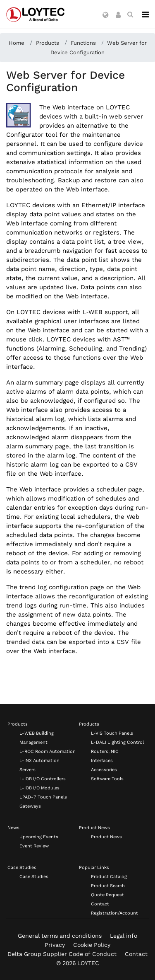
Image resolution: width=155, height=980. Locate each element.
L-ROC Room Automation (48, 751)
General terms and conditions (60, 936)
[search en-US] (130, 15)
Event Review (34, 846)
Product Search (108, 886)
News (13, 828)
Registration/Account (114, 913)
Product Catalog (109, 877)
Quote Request (107, 895)
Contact (100, 904)
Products (18, 724)
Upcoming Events (39, 837)
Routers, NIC (105, 751)
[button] (106, 15)
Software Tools (107, 779)
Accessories (104, 770)
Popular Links (94, 867)
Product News (94, 828)
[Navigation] (145, 15)
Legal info (124, 936)
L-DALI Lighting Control (117, 742)
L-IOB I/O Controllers (43, 779)
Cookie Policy (92, 945)
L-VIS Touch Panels (112, 733)
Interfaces (102, 761)
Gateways (30, 806)
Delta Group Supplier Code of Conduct (62, 954)
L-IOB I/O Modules (39, 788)
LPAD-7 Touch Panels (43, 797)
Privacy (55, 945)
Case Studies (22, 867)
